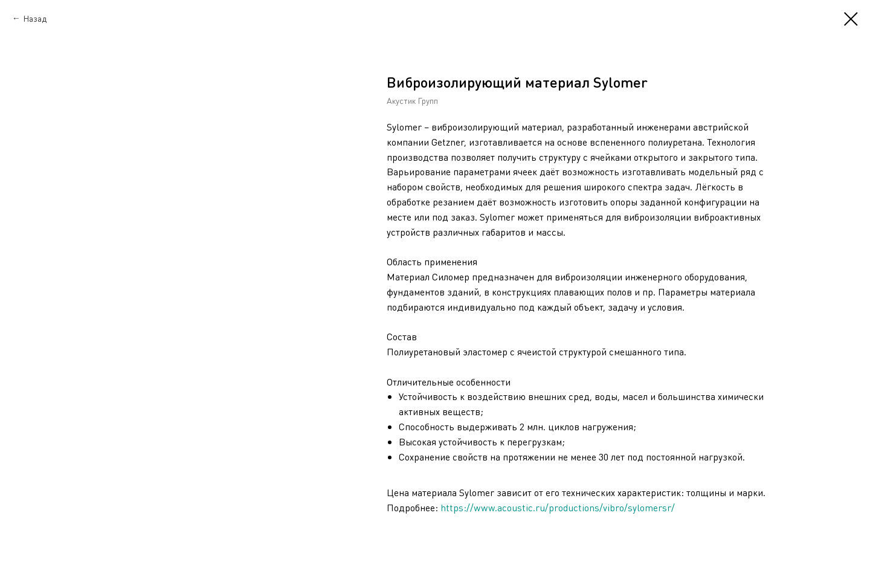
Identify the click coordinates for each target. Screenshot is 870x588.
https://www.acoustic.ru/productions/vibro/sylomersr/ (558, 507)
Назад (35, 18)
